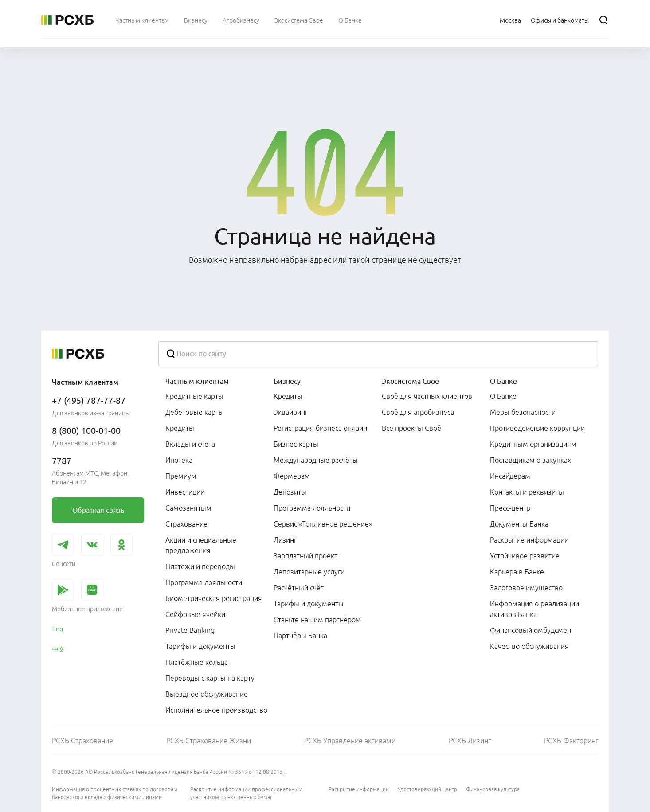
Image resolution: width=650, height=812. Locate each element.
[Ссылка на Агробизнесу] (241, 20)
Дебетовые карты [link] (195, 412)
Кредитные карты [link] (194, 396)
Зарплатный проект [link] (305, 556)
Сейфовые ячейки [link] (195, 614)
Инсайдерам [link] (510, 476)
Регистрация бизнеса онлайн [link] (320, 428)
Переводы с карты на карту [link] (210, 678)
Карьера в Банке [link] (517, 572)
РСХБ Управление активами (350, 741)
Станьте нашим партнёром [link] (317, 620)
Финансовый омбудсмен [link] (531, 630)
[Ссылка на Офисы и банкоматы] (560, 20)
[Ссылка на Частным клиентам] (142, 20)
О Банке (503, 381)
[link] (98, 510)
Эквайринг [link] (291, 412)
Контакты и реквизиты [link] (527, 492)
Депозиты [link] (290, 492)
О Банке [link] (503, 396)
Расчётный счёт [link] (299, 588)
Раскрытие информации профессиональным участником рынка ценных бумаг (246, 793)
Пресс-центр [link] (510, 508)
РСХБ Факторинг (571, 741)
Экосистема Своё (410, 381)
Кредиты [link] (180, 428)
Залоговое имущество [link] (526, 588)
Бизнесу (287, 381)
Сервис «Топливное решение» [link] (323, 524)
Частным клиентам (197, 381)
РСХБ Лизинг (470, 741)
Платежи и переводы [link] (200, 566)
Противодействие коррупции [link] (537, 428)
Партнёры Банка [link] (300, 636)
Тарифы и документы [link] (200, 646)
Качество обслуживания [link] (529, 646)
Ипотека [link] (179, 460)
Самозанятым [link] (188, 508)
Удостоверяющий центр (427, 789)
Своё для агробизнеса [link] (418, 412)
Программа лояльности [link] (204, 582)
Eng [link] (58, 629)
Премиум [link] (181, 476)
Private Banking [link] (190, 630)
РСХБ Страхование (82, 741)
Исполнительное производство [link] (216, 710)
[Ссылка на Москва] (510, 20)
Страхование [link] (186, 524)
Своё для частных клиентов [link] (427, 396)
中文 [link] (59, 649)
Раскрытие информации (359, 789)
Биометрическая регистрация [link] (214, 598)
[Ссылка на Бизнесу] (196, 20)
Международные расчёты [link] (316, 460)
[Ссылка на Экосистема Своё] (299, 20)
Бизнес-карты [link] (296, 444)
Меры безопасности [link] (523, 412)
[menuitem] (142, 20)
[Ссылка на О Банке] (350, 20)
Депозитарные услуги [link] (309, 572)
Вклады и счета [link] (190, 444)
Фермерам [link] (292, 476)
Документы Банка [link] (519, 524)
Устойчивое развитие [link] (525, 556)
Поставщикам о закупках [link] (531, 460)
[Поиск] (603, 20)
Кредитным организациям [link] (533, 444)
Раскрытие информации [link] (529, 540)
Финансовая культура (493, 789)
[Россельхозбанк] (67, 20)
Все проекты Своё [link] (411, 428)
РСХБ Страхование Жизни (209, 741)
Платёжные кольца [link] (197, 662)
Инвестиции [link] (185, 492)
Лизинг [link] (285, 540)
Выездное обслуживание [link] (207, 694)
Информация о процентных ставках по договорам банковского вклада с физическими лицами (115, 793)
